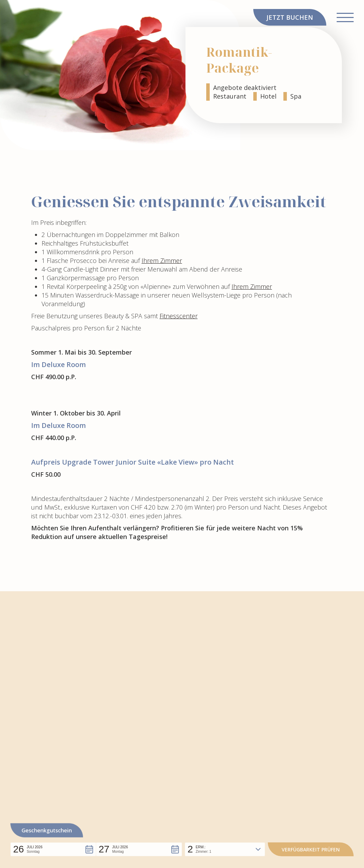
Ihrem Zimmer (162, 261)
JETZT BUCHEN (290, 17)
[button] (53, 849)
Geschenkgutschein (47, 830)
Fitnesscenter (179, 316)
